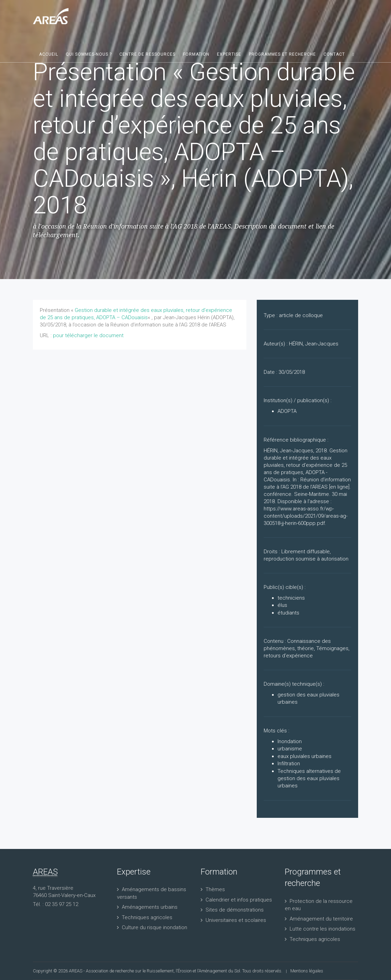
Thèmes (215, 889)
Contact (334, 54)
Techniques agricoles (147, 917)
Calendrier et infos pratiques (239, 900)
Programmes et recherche (282, 54)
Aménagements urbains (150, 907)
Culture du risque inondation (154, 927)
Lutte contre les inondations (322, 929)
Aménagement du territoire (321, 919)
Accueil (49, 54)
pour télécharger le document (88, 335)
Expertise (229, 54)
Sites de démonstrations (235, 910)
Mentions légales (307, 971)
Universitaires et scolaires (236, 920)
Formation (196, 54)
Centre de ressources (147, 54)
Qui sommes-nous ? (89, 54)
